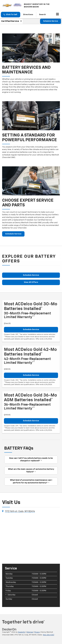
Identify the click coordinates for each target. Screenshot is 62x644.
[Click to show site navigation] (58, 15)
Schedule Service (51, 21)
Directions (28, 15)
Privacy (37, 632)
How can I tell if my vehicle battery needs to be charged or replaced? (31, 460)
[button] (11, 15)
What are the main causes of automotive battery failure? (31, 471)
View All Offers (31, 282)
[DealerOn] (9, 629)
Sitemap (30, 632)
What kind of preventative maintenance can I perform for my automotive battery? (31, 481)
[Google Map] (31, 538)
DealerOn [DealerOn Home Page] (22, 632)
